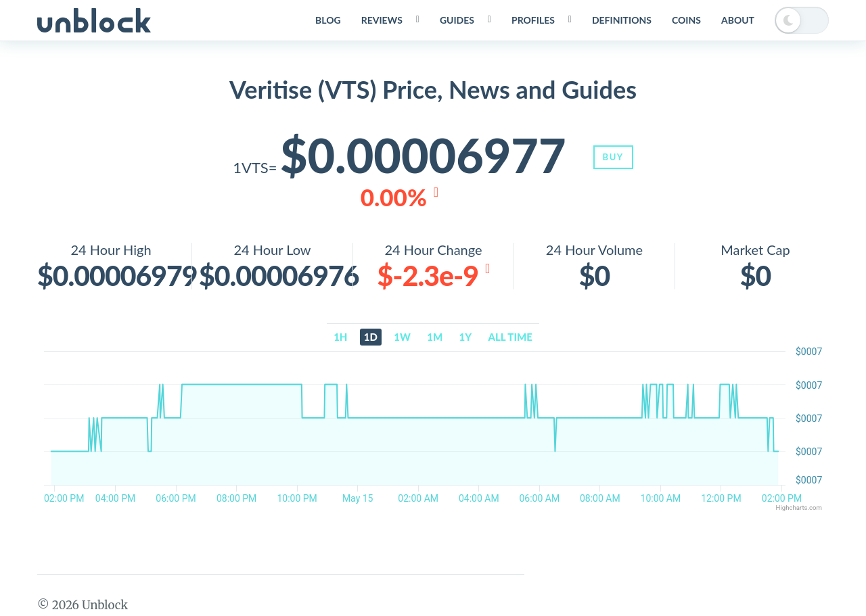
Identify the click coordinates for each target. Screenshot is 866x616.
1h (340, 337)
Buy (613, 157)
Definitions (622, 20)
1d (371, 337)
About (738, 20)
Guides (457, 20)
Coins (686, 20)
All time (510, 337)
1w (402, 337)
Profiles (533, 20)
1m (435, 337)
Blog (328, 20)
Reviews (382, 20)
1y (466, 337)
